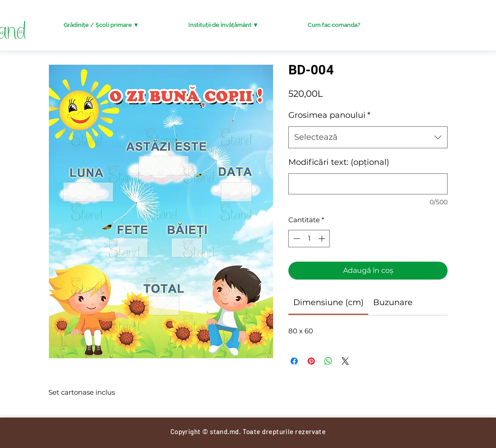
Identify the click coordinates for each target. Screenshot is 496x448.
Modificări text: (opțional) (339, 162)
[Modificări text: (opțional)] (368, 184)
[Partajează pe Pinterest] (311, 361)
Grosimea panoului (329, 115)
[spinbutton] (309, 239)
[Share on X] (345, 361)
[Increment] (323, 239)
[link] (328, 302)
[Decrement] (296, 239)
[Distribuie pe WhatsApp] (328, 361)
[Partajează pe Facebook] (294, 361)
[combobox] (368, 138)
